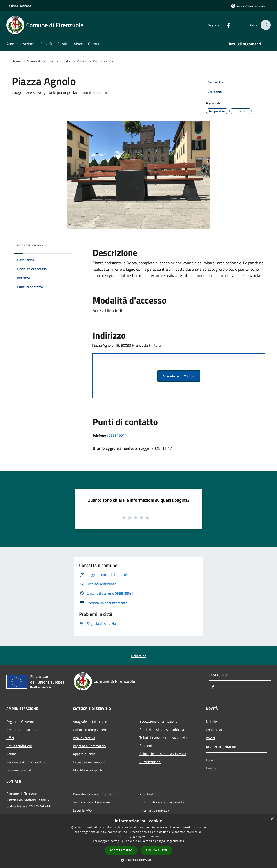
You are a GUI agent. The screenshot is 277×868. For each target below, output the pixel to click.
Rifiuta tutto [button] (157, 850)
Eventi (211, 768)
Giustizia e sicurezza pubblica (162, 729)
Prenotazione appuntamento (95, 794)
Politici (11, 754)
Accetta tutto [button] (121, 850)
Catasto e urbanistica (89, 762)
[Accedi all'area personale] (248, 6)
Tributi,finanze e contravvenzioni (164, 738)
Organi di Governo (20, 722)
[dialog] (138, 841)
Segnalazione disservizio (91, 802)
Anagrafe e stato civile (90, 722)
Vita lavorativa (84, 738)
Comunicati (215, 730)
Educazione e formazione (158, 721)
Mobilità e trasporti (87, 770)
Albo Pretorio (149, 794)
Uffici (10, 738)
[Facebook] (225, 25)
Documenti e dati (19, 770)
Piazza (82, 61)
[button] (138, 860)
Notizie (211, 722)
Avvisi (211, 738)
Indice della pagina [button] (30, 245)
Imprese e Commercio (89, 746)
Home (16, 61)
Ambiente (147, 746)
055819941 (118, 435)
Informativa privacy (154, 810)
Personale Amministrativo (26, 762)
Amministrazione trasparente (162, 802)
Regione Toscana (19, 6)
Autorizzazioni (150, 762)
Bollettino (139, 656)
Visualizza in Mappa (179, 376)
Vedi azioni (218, 92)
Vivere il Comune (41, 61)
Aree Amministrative (22, 730)
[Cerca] (265, 25)
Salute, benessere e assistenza (163, 754)
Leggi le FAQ (82, 810)
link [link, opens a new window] (182, 841)
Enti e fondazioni (19, 746)
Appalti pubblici (85, 754)
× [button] (272, 819)
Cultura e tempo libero (90, 730)
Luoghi (65, 61)
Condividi (217, 83)
